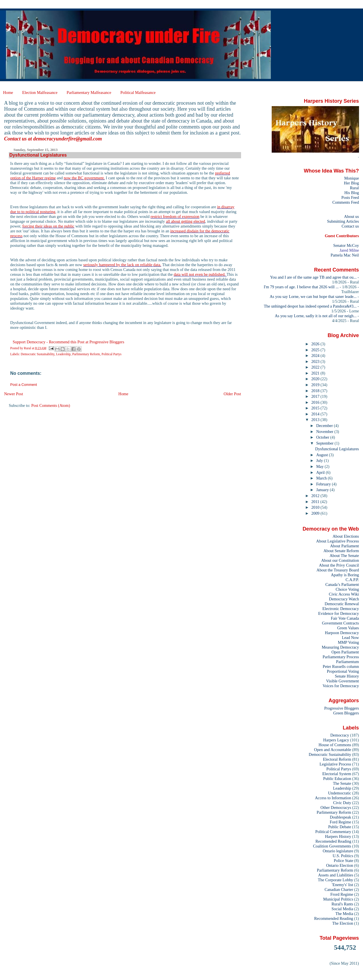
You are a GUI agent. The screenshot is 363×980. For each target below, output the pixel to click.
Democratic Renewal (342, 604)
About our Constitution (340, 560)
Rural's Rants (342, 904)
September (325, 443)
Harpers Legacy (336, 740)
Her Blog (352, 183)
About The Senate (344, 556)
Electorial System (337, 774)
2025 (316, 350)
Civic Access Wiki (344, 594)
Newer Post (13, 394)
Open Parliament (345, 652)
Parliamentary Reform (335, 870)
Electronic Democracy (341, 609)
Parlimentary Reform (86, 354)
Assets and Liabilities (336, 875)
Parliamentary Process (341, 657)
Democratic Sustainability (38, 354)
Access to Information (333, 798)
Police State (343, 861)
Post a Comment (24, 385)
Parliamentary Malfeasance (89, 92)
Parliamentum (348, 662)
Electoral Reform (337, 759)
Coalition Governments (332, 846)
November (325, 432)
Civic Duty (342, 803)
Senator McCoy (346, 245)
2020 (316, 379)
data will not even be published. (200, 274)
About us (351, 216)
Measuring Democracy (340, 647)
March (322, 478)
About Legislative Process (338, 541)
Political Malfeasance (138, 92)
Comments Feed (346, 202)
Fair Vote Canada (345, 618)
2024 (316, 356)
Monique (352, 178)
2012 (316, 496)
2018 (316, 391)
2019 (316, 385)
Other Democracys (336, 807)
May (320, 466)
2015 (316, 408)
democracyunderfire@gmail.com (67, 139)
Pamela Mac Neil (345, 255)
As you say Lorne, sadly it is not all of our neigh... (316, 316)
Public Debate (340, 827)
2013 (316, 420)
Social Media (342, 909)
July (320, 460)
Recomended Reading (333, 841)
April (321, 472)
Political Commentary (333, 832)
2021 (316, 373)
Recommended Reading (334, 918)
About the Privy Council (339, 565)
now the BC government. (84, 178)
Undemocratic (340, 793)
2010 (316, 507)
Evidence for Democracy (339, 613)
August (323, 455)
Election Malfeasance (40, 92)
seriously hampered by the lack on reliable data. (122, 265)
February (324, 484)
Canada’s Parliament (342, 584)
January (323, 490)
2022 (316, 367)
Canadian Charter (339, 889)
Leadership (63, 354)
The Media (344, 914)
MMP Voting (348, 642)
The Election (343, 923)
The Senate (342, 783)
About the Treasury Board (338, 570)
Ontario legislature (338, 851)
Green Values (348, 628)
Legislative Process (335, 764)
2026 (316, 344)
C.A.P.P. (352, 580)
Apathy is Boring (345, 575)
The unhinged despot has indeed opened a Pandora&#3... (310, 306)
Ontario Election (340, 865)
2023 (316, 361)
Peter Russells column (341, 666)
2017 (316, 396)
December (325, 426)
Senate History (347, 676)
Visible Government (343, 681)
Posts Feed (350, 197)
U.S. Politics (343, 856)
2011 (316, 502)
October (323, 437)
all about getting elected (185, 221)
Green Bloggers (346, 713)
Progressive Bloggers (341, 708)
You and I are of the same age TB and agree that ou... (313, 277)
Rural (354, 188)
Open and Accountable (333, 750)
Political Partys (111, 354)
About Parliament (345, 546)
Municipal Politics (338, 899)
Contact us (350, 226)
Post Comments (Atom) (51, 405)
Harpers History (338, 836)
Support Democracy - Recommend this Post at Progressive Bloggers (68, 342)
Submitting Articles (343, 221)
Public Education (337, 779)
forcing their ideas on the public (48, 226)
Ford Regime (340, 822)
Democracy (340, 735)
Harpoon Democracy (342, 633)
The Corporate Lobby (335, 880)
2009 (316, 513)
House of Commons (335, 745)
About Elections (346, 536)
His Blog (352, 193)
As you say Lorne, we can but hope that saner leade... (313, 296)
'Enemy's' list (342, 885)
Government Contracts (340, 623)
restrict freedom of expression (175, 216)
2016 (316, 402)
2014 (316, 414)
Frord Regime (342, 894)
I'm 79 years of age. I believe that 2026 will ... (301, 287)
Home (8, 92)
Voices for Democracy (341, 686)
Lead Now (350, 638)
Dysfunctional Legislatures (337, 449)
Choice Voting (347, 589)
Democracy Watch (344, 599)
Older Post (232, 394)
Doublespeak (340, 817)
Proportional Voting (343, 671)
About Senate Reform (341, 551)
